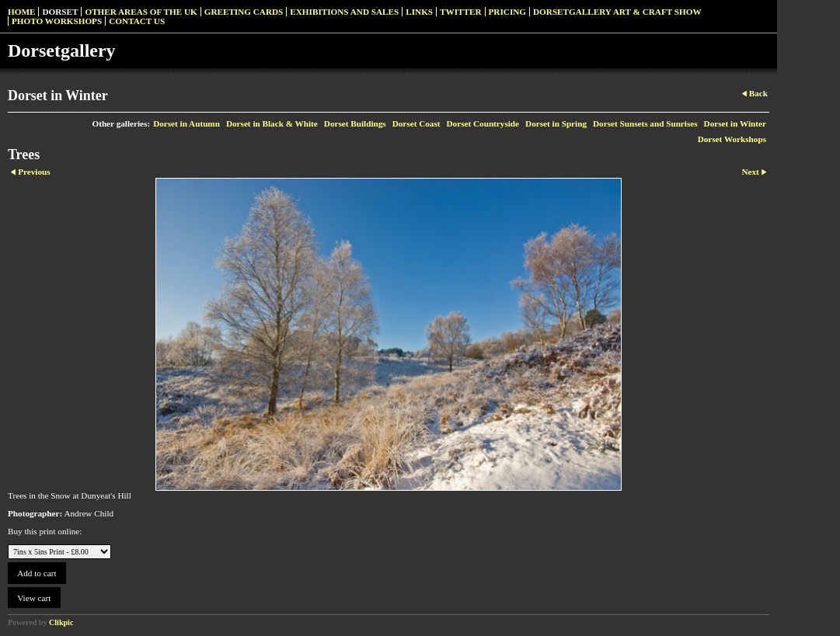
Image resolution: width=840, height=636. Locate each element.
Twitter (460, 12)
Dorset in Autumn (186, 123)
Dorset (60, 12)
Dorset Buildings (355, 123)
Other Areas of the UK (141, 12)
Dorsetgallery (62, 50)
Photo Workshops (57, 21)
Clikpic (61, 622)
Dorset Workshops (732, 139)
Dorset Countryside (483, 123)
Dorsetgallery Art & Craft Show (617, 12)
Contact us (137, 21)
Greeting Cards (244, 12)
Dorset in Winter (735, 123)
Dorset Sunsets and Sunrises (645, 123)
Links (419, 12)
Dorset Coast (417, 123)
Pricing (507, 12)
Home (21, 12)
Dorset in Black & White (272, 123)
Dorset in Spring (556, 123)
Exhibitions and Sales (344, 12)
